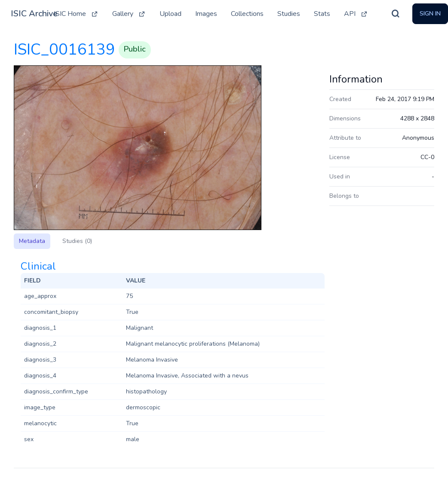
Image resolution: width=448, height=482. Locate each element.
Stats (322, 14)
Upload (170, 14)
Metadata (32, 241)
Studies (289, 14)
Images (206, 14)
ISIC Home (76, 14)
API (356, 14)
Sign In (430, 14)
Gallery (129, 14)
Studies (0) (77, 241)
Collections (247, 14)
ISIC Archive (34, 14)
